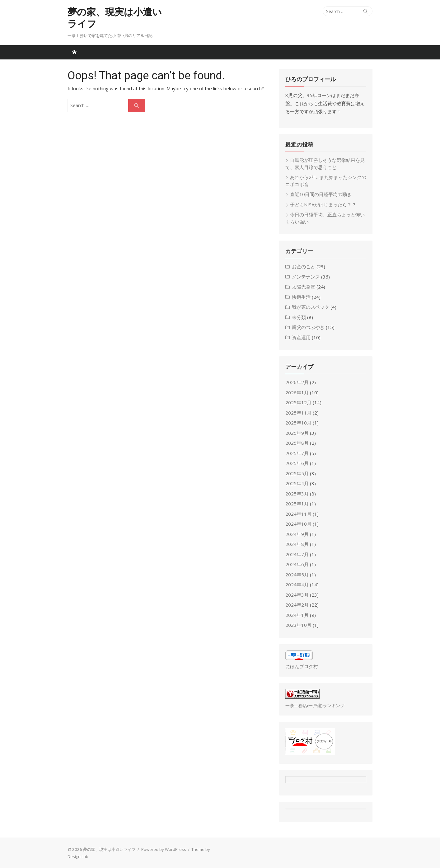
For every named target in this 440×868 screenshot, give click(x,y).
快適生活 (301, 297)
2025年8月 (297, 443)
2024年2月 (297, 605)
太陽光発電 (304, 287)
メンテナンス (306, 277)
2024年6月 (297, 564)
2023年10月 (298, 625)
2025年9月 (297, 433)
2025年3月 (297, 494)
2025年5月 (297, 473)
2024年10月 (298, 524)
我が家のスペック (311, 307)
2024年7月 (297, 554)
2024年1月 (297, 615)
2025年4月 (297, 483)
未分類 (299, 317)
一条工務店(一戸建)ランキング (315, 706)
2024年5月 (297, 575)
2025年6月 (297, 463)
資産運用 (301, 337)
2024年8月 (297, 544)
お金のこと (304, 266)
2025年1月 (297, 504)
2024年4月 (297, 584)
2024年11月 (298, 514)
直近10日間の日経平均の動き (321, 194)
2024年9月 (297, 534)
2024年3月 (297, 595)
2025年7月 (297, 453)
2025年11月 (298, 413)
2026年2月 (297, 382)
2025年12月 (298, 402)
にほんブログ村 (302, 666)
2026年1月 (297, 392)
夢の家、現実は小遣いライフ (115, 18)
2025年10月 (298, 423)
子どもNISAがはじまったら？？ (323, 204)
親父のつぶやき (308, 327)
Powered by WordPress (164, 849)
